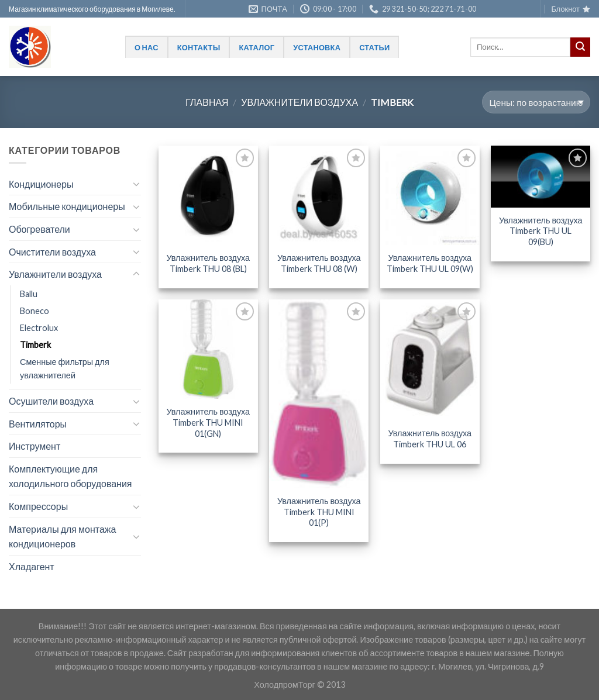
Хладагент (32, 566)
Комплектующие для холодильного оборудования (70, 476)
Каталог (257, 47)
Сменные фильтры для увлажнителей (65, 368)
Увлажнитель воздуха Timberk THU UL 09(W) (430, 263)
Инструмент (35, 446)
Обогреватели (39, 229)
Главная (207, 102)
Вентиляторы (38, 424)
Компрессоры (38, 506)
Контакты (199, 47)
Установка (317, 47)
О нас (147, 47)
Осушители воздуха (51, 401)
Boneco (35, 311)
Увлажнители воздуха (299, 102)
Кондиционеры (41, 184)
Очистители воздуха (52, 252)
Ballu (29, 294)
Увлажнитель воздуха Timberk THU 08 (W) (319, 263)
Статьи (374, 47)
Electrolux (39, 328)
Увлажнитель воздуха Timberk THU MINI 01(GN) (208, 422)
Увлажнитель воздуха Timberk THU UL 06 (430, 439)
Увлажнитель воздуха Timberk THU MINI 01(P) (319, 512)
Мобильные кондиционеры (67, 206)
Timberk (35, 345)
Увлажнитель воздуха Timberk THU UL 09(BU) (541, 231)
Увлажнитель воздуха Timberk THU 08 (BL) (208, 263)
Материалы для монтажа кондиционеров (62, 537)
